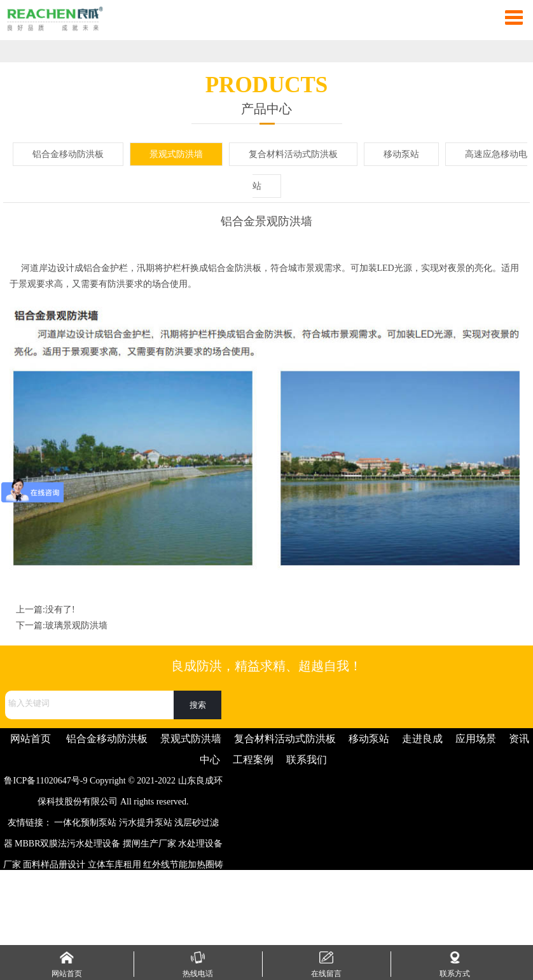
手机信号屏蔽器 (120, 928)
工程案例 (253, 760)
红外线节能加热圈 (179, 865)
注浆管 (99, 886)
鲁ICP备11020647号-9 (45, 781)
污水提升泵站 (146, 823)
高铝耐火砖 (181, 907)
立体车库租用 (114, 865)
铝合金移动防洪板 (68, 154)
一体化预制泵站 (85, 823)
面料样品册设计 (54, 865)
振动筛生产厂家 (103, 907)
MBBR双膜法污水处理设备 (67, 844)
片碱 (148, 907)
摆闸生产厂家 (149, 844)
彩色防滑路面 (188, 886)
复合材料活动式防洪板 (293, 154)
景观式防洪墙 (176, 154)
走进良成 (422, 739)
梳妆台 (57, 907)
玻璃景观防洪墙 (76, 625)
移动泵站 (401, 154)
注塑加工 (66, 886)
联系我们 (307, 760)
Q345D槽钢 (136, 886)
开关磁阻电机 (58, 928)
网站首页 (31, 739)
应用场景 (476, 739)
